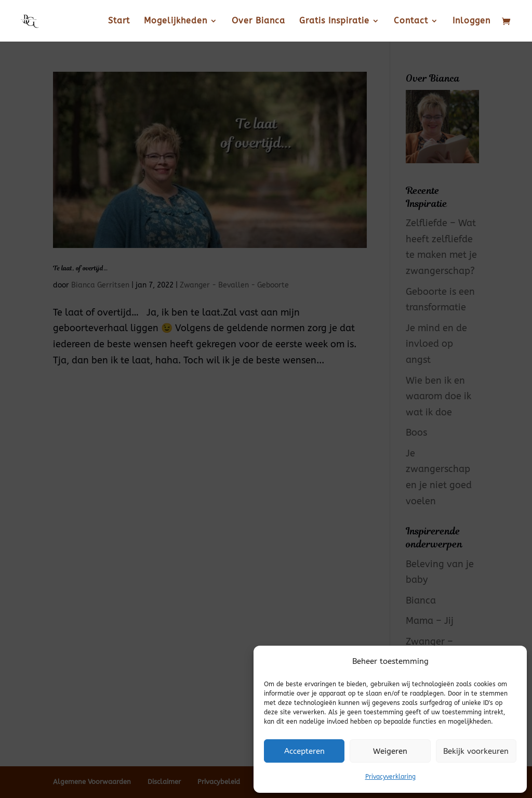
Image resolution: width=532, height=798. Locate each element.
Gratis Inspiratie (334, 21)
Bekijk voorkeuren (476, 751)
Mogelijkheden (176, 21)
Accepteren (304, 751)
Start (119, 21)
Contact (411, 21)
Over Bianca (258, 21)
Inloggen (471, 21)
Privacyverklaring (390, 777)
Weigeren (390, 751)
